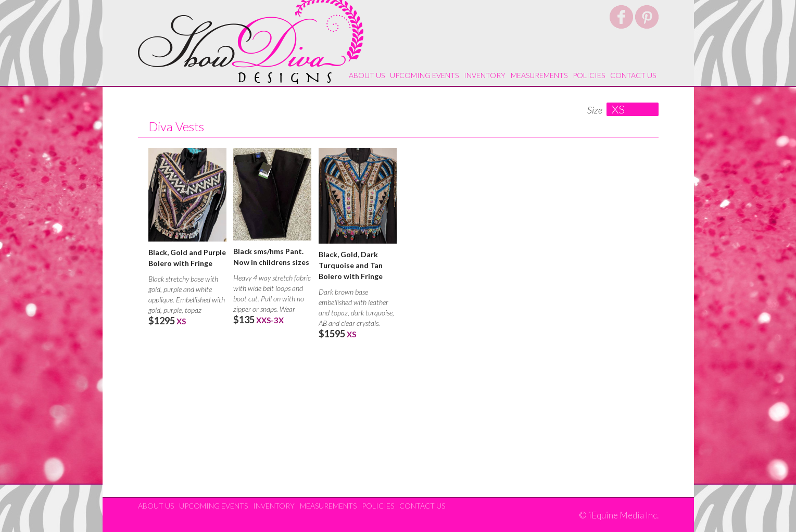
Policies (589, 75)
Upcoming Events (424, 75)
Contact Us (633, 75)
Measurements (539, 75)
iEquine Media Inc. (624, 515)
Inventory (485, 75)
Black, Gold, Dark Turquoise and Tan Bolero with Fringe (351, 265)
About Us (367, 75)
